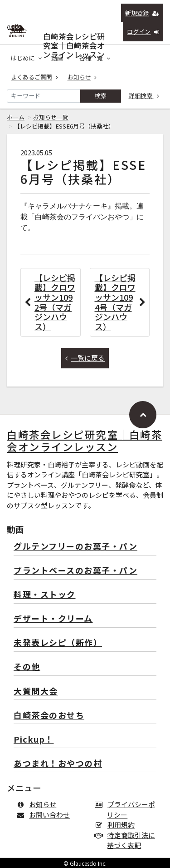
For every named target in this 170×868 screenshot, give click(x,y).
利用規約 (117, 825)
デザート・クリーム (53, 619)
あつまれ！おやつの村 (58, 764)
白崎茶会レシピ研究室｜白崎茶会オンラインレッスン (74, 34)
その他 (27, 667)
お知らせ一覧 (51, 117)
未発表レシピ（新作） (58, 643)
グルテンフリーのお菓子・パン (75, 547)
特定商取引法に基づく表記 (127, 840)
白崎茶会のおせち (49, 716)
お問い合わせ (45, 815)
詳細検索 (144, 96)
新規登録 (142, 13)
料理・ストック (45, 595)
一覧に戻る (85, 358)
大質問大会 (36, 692)
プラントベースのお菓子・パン (75, 571)
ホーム (16, 117)
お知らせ (82, 77)
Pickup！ (34, 740)
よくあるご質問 (34, 77)
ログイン (143, 32)
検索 (101, 96)
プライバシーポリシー (127, 809)
